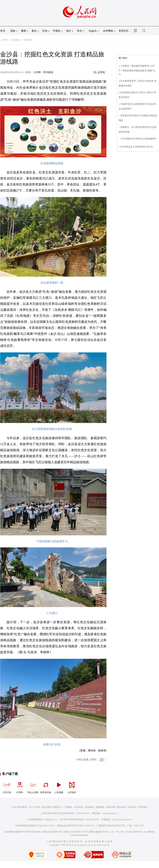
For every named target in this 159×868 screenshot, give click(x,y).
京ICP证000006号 (134, 832)
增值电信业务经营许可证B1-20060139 (75, 826)
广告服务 (68, 807)
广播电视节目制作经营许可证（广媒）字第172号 (120, 826)
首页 (3, 31)
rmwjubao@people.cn (122, 819)
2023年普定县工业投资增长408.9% (136, 147)
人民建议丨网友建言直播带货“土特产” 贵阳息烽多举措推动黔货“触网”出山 (137, 70)
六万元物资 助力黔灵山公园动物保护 (138, 139)
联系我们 (143, 807)
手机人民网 (33, 787)
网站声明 (111, 807)
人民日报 (7, 787)
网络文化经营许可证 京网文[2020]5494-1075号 (65, 832)
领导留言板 (46, 787)
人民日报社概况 (19, 807)
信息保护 (132, 807)
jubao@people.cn (110, 813)
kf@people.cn (51, 819)
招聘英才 (57, 807)
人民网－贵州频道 (43, 72)
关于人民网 (34, 807)
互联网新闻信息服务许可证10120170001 (35, 826)
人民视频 (59, 787)
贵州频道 (15, 40)
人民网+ (20, 787)
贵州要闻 (28, 40)
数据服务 (100, 807)
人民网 (4, 40)
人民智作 (72, 787)
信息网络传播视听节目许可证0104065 (23, 832)
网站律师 (122, 807)
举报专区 (124, 31)
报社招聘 (46, 807)
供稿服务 (89, 807)
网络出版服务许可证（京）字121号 (106, 832)
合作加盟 (79, 807)
